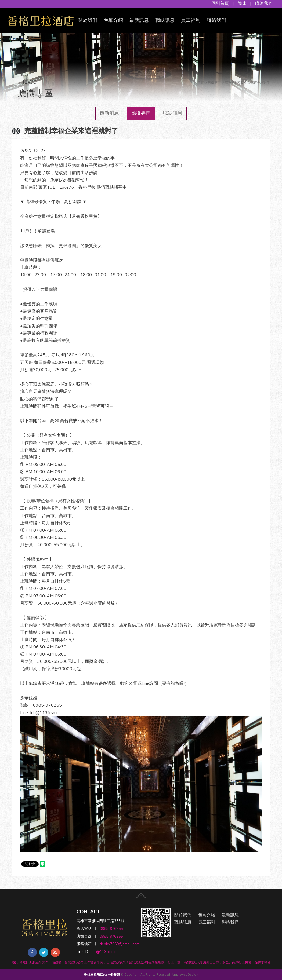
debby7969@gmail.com (120, 944)
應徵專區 (141, 113)
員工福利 (191, 20)
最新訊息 (139, 20)
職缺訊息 (165, 20)
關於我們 (88, 20)
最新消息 (109, 113)
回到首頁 (220, 3)
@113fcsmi (106, 952)
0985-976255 (111, 929)
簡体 (242, 3)
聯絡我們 (264, 3)
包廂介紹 (113, 20)
